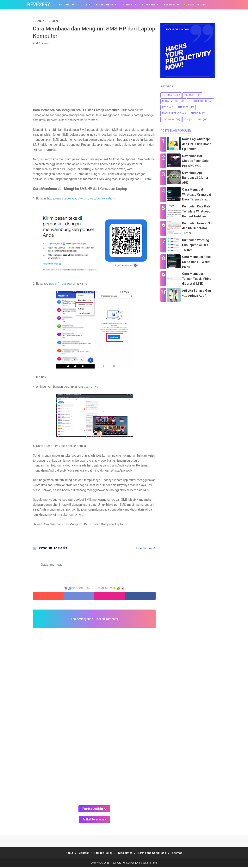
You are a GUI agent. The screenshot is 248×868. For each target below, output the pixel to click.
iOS (186, 120)
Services (170, 5)
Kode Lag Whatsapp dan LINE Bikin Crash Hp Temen (197, 144)
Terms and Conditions (154, 854)
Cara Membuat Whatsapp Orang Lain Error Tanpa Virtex (197, 194)
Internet (128, 5)
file (200, 120)
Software (149, 5)
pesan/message (60, 285)
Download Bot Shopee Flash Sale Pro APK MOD (195, 161)
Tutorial (65, 5)
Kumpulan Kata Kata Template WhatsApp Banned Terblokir (196, 211)
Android (196, 113)
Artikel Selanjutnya (94, 820)
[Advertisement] (94, 77)
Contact (81, 854)
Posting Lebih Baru (94, 810)
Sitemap (181, 854)
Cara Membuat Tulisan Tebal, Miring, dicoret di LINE (197, 279)
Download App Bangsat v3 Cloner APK (195, 178)
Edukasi (189, 95)
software (168, 120)
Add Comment (41, 44)
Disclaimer (126, 854)
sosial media (170, 101)
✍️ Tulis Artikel (195, 5)
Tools (83, 5)
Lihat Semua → (146, 549)
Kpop (165, 107)
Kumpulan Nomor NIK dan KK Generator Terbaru (197, 228)
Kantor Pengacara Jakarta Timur (140, 864)
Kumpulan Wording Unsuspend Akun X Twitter (196, 245)
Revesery (39, 5)
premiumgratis (198, 101)
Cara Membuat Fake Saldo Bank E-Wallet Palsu (196, 262)
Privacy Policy (103, 854)
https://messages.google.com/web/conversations (82, 199)
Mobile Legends (172, 113)
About (65, 854)
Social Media (105, 5)
